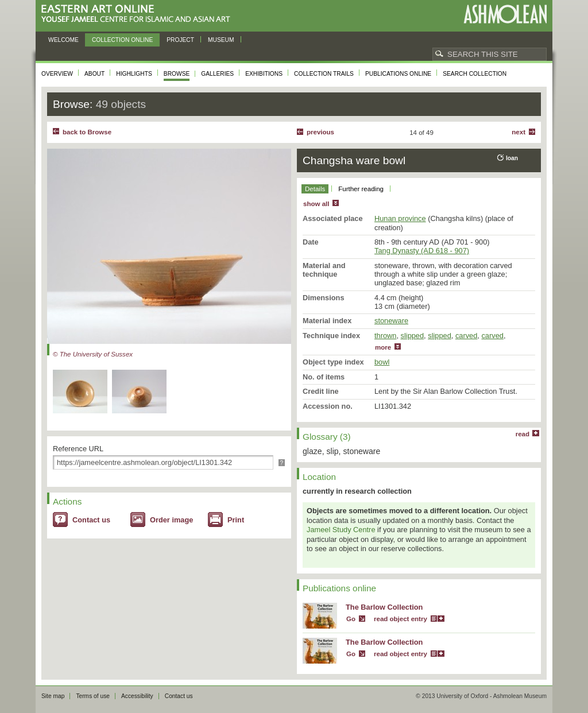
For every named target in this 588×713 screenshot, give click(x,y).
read (523, 434)
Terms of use (93, 696)
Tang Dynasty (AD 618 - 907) (422, 251)
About (94, 74)
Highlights (134, 74)
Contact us (91, 520)
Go (351, 619)
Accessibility (137, 696)
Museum (221, 40)
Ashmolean (505, 14)
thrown (385, 336)
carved (466, 336)
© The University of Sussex (93, 354)
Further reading (361, 189)
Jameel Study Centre (341, 530)
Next (519, 132)
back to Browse (87, 132)
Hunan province (400, 218)
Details (315, 189)
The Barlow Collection (384, 607)
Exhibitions (264, 74)
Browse (177, 74)
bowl (382, 362)
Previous (320, 132)
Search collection (475, 74)
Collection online (122, 40)
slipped (413, 336)
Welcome (63, 40)
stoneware (391, 321)
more (383, 347)
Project (180, 40)
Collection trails (324, 74)
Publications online (398, 74)
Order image (171, 520)
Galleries (217, 74)
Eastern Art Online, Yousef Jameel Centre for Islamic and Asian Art (139, 14)
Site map (53, 696)
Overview (57, 74)
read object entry (401, 619)
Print (236, 520)
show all (316, 204)
